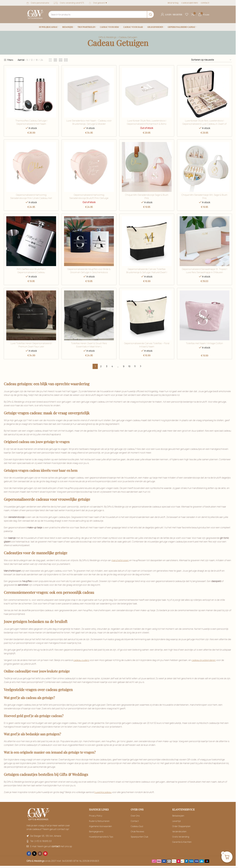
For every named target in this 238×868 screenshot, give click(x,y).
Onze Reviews (137, 831)
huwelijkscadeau (103, 792)
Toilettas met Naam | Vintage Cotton (205, 343)
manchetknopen (120, 560)
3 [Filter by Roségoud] (107, 366)
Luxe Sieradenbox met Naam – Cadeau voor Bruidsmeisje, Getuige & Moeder (89, 122)
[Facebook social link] (29, 854)
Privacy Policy (96, 816)
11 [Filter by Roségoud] (135, 366)
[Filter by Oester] (89, 315)
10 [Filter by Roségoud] (129, 366)
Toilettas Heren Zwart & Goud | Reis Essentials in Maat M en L (89, 345)
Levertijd (176, 821)
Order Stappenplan (181, 826)
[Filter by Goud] (147, 93)
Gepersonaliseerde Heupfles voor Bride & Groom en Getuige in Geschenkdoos (89, 271)
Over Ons (135, 816)
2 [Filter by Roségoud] (101, 366)
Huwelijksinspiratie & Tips (101, 837)
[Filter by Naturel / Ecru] (147, 241)
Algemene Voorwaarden (100, 826)
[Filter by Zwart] (50, 60)
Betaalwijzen (178, 816)
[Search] (101, 14)
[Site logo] (35, 14)
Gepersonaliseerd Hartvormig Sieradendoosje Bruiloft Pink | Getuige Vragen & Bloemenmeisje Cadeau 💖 (89, 198)
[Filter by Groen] (205, 93)
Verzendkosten (179, 831)
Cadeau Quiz (137, 826)
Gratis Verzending (181, 837)
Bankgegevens (96, 831)
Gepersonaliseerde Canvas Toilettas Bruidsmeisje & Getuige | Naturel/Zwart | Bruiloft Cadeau (147, 272)
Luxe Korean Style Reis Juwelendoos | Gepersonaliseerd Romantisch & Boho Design (147, 124)
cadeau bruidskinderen (204, 660)
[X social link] (34, 854)
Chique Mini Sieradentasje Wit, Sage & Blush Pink (205, 196)
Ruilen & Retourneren (99, 821)
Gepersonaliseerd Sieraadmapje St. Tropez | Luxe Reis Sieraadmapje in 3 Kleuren (205, 271)
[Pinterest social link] (45, 854)
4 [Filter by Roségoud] (112, 366)
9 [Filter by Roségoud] (124, 366)
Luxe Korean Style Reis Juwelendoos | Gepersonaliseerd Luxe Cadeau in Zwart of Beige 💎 (205, 124)
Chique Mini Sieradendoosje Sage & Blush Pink (147, 196)
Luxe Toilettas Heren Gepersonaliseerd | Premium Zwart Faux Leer (31, 345)
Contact (135, 821)
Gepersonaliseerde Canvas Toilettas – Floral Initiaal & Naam (147, 345)
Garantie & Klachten (182, 842)
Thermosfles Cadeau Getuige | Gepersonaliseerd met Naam (31, 122)
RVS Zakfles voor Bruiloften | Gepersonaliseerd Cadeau (31, 271)
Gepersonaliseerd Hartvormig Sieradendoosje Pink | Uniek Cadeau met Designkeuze (31, 198)
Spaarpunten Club (139, 837)
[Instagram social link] (40, 854)
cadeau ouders (81, 660)
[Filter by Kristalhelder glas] (205, 167)
